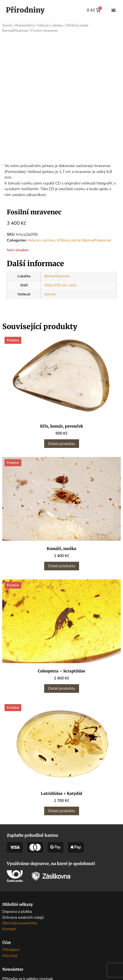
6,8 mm (50, 292)
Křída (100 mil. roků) (60, 284)
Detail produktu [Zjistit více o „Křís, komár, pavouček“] (62, 442)
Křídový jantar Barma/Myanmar (84, 238)
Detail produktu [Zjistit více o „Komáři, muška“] (62, 564)
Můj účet (10, 954)
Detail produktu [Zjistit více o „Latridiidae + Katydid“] (62, 809)
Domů (7, 25)
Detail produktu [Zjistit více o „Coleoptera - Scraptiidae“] (62, 687)
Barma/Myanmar (57, 275)
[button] (113, 10)
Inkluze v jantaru (51, 25)
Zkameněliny (25, 25)
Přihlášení (11, 948)
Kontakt (9, 927)
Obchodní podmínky (20, 921)
